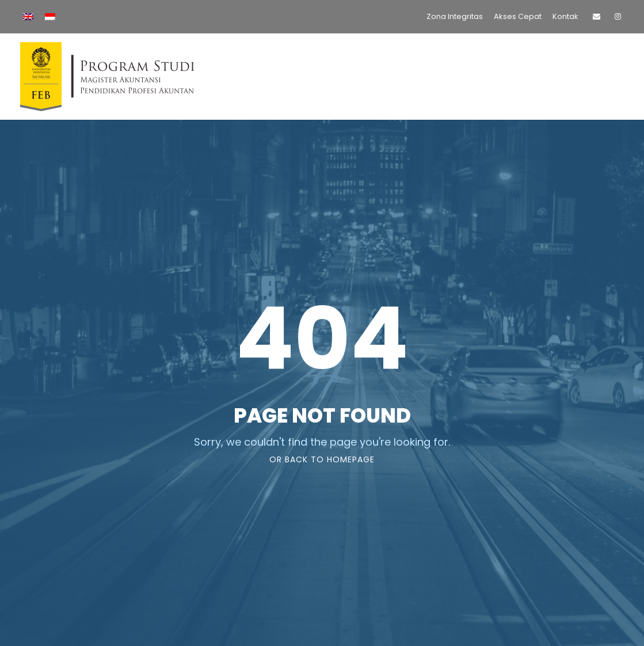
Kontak (565, 16)
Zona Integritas (455, 16)
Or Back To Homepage (322, 459)
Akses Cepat (518, 16)
